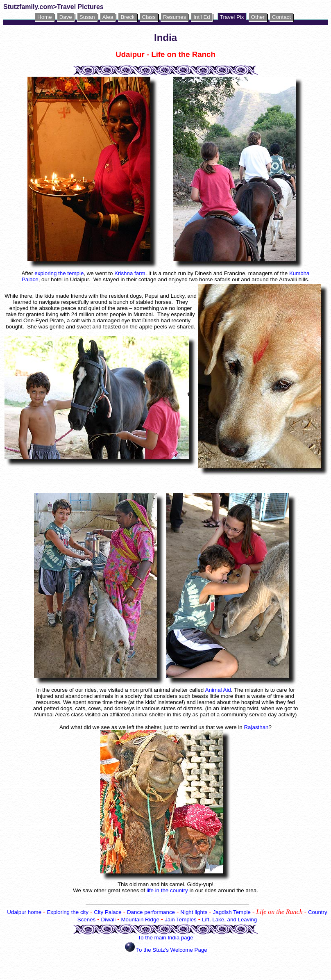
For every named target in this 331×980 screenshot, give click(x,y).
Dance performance (151, 912)
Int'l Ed (202, 17)
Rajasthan (256, 727)
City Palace (108, 912)
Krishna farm (130, 273)
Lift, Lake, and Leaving (229, 920)
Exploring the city (68, 912)
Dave (66, 17)
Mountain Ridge (140, 920)
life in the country (168, 890)
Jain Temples (181, 920)
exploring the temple (59, 273)
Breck (127, 17)
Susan (87, 17)
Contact (281, 17)
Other (258, 17)
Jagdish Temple (232, 912)
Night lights (194, 912)
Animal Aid (218, 690)
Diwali (109, 920)
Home (45, 17)
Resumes (175, 17)
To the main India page (166, 938)
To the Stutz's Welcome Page (171, 950)
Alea (108, 17)
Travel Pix (232, 17)
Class (149, 17)
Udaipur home (24, 912)
